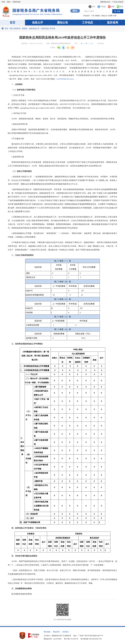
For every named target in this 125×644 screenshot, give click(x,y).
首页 (12, 23)
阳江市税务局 (15, 29)
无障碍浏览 (17, 2)
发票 (115, 16)
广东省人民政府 (118, 2)
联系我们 (66, 632)
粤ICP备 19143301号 (71, 639)
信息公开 (37, 23)
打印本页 (101, 44)
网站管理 (56, 632)
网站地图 (47, 632)
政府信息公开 (34, 29)
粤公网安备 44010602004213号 (91, 639)
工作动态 (87, 23)
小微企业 (104, 16)
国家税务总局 (105, 2)
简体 (3, 2)
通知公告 (62, 23)
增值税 (97, 16)
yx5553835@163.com (65, 79)
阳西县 (25, 29)
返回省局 (112, 23)
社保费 (110, 16)
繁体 (9, 2)
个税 (93, 16)
